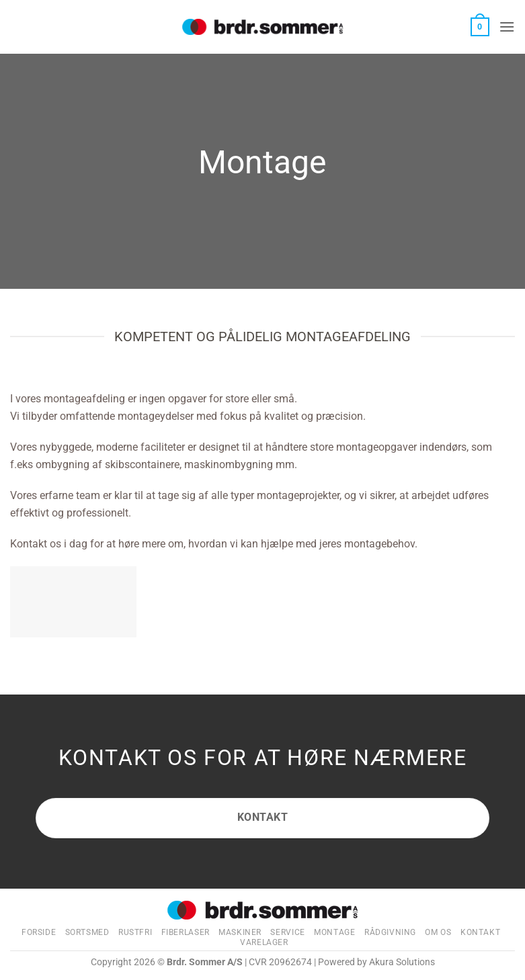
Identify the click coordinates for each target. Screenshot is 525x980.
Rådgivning (390, 932)
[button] (480, 27)
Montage (334, 932)
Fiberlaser (186, 932)
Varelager (264, 942)
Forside (39, 932)
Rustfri (135, 932)
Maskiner (240, 932)
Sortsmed (87, 932)
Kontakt (480, 932)
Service (287, 932)
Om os (438, 932)
